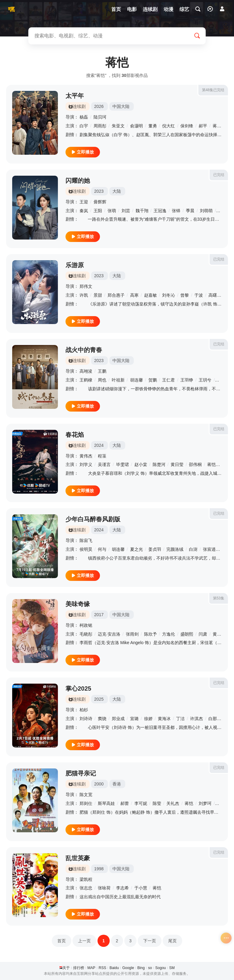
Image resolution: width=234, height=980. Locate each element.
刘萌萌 (206, 211)
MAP (91, 968)
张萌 (112, 211)
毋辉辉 (100, 202)
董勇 (153, 126)
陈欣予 (151, 634)
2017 (99, 615)
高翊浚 (86, 371)
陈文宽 (86, 795)
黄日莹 (177, 464)
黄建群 (219, 634)
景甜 (98, 295)
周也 (102, 380)
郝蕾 (125, 803)
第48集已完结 (213, 90)
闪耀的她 (78, 181)
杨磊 (84, 117)
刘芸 (126, 211)
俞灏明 (136, 126)
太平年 (75, 96)
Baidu (114, 968)
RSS (103, 968)
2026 (99, 106)
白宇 (84, 126)
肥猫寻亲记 (81, 773)
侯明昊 (86, 549)
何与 (102, 549)
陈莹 (157, 803)
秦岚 (84, 211)
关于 (66, 968)
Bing (141, 968)
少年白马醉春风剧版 (93, 519)
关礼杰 (173, 803)
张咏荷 (104, 888)
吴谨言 (104, 464)
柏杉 (84, 710)
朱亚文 (118, 126)
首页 (62, 941)
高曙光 (215, 295)
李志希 (122, 888)
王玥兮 (205, 380)
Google (128, 968)
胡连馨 (136, 380)
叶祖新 (118, 380)
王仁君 (168, 380)
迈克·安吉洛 (109, 634)
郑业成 (118, 719)
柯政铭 (86, 625)
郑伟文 (86, 286)
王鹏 (102, 371)
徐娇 (148, 719)
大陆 (117, 191)
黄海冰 (164, 719)
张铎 (176, 211)
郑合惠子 (116, 295)
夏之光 (136, 549)
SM (172, 968)
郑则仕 (86, 803)
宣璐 (134, 719)
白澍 (193, 549)
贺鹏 (153, 380)
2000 (99, 784)
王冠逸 (160, 211)
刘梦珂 (205, 803)
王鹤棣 (86, 380)
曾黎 (185, 295)
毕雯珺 (122, 464)
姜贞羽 (155, 549)
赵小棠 (141, 464)
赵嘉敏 (151, 295)
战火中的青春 (84, 350)
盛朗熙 (187, 634)
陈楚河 (159, 464)
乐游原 (75, 265)
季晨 (190, 211)
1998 (99, 869)
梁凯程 (86, 879)
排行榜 (79, 968)
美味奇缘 (78, 604)
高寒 (134, 295)
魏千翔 (142, 211)
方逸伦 (168, 634)
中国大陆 (121, 106)
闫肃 (203, 634)
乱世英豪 (78, 858)
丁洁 (180, 719)
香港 (117, 784)
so (150, 968)
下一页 (150, 941)
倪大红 (168, 126)
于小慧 (141, 888)
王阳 (98, 211)
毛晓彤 (86, 634)
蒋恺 (217, 126)
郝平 (203, 126)
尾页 (172, 941)
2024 (99, 445)
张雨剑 (132, 634)
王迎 (84, 202)
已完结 (219, 175)
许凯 (84, 295)
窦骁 (102, 719)
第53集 (219, 598)
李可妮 (141, 803)
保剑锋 (187, 126)
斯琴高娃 (106, 803)
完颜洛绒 (175, 549)
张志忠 (86, 888)
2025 (99, 699)
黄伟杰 (86, 456)
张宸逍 (209, 549)
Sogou (161, 968)
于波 (199, 295)
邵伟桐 (195, 464)
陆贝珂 (100, 117)
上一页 (84, 941)
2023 (99, 191)
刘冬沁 (168, 295)
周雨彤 (100, 126)
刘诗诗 (86, 719)
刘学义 (86, 464)
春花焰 (75, 435)
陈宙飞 (86, 540)
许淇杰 (197, 719)
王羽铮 (187, 380)
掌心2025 (78, 688)
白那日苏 (217, 719)
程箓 (102, 456)
